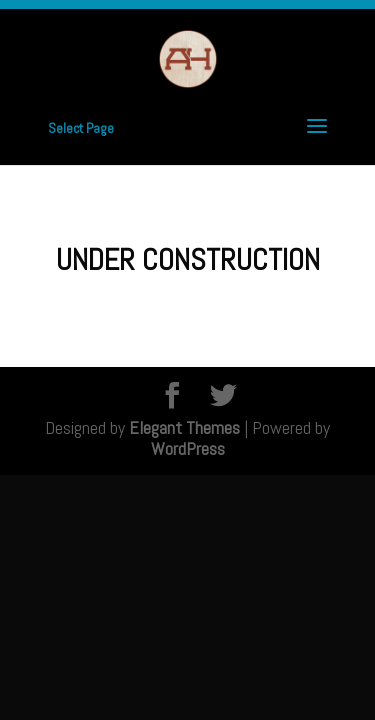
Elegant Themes (184, 427)
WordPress (188, 448)
